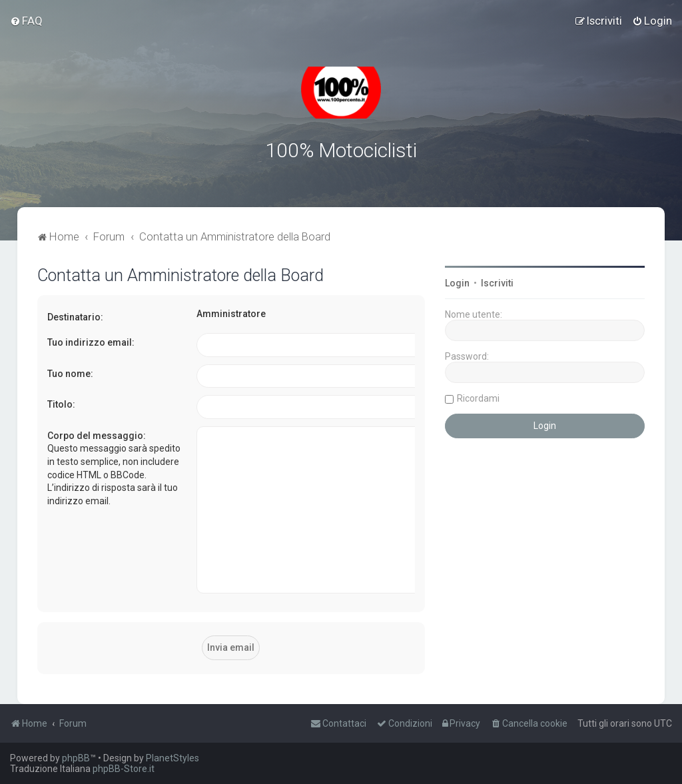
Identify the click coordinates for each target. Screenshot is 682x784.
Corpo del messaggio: (97, 436)
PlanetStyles (172, 758)
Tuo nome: (70, 374)
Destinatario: (75, 317)
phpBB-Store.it (124, 769)
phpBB (76, 758)
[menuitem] (26, 21)
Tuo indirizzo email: (91, 342)
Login (457, 283)
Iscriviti (497, 283)
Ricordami (478, 398)
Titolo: (61, 404)
